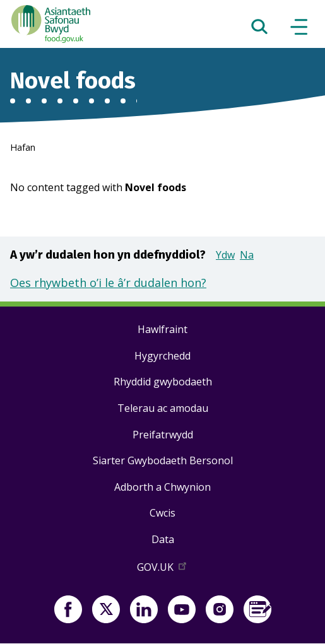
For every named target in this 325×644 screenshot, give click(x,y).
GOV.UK (163, 570)
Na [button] (247, 255)
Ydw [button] (225, 255)
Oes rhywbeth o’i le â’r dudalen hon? (108, 283)
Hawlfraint (162, 329)
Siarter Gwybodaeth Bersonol (163, 460)
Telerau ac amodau (163, 408)
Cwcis (162, 513)
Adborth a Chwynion (162, 487)
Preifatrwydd (163, 435)
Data (163, 539)
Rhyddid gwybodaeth (163, 382)
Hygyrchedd (162, 356)
